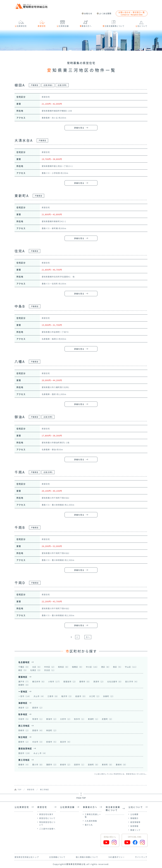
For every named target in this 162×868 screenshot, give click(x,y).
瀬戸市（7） (24, 681)
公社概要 (134, 814)
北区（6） (37, 667)
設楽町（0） (94, 764)
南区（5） (118, 667)
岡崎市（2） (24, 730)
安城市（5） (52, 742)
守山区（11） (131, 667)
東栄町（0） (108, 764)
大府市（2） (66, 719)
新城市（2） (66, 764)
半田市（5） (24, 719)
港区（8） (106, 667)
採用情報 (134, 826)
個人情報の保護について (87, 857)
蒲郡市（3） (52, 764)
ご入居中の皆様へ (47, 829)
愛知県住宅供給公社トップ (27, 857)
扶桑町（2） (109, 696)
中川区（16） (92, 667)
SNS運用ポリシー (117, 857)
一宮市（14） (25, 696)
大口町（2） (95, 696)
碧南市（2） (24, 742)
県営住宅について (47, 818)
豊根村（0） (121, 764)
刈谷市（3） (38, 742)
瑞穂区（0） (78, 667)
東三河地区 (45, 790)
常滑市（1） (38, 719)
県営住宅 (31, 790)
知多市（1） (80, 719)
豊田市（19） (25, 753)
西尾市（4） (38, 730)
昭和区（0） (64, 667)
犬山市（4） (39, 696)
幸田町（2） (52, 730)
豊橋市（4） (24, 764)
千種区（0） (24, 667)
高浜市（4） (66, 742)
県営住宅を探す (46, 814)
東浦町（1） (94, 719)
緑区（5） (23, 670)
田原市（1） (80, 764)
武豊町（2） (108, 719)
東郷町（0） (24, 685)
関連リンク (135, 830)
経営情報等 (135, 822)
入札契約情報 (91, 821)
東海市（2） (52, 719)
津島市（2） (24, 708)
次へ (88, 637)
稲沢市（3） (67, 696)
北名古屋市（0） (115, 681)
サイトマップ (141, 857)
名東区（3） (36, 670)
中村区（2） (50, 667)
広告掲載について (57, 857)
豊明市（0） (85, 681)
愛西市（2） (38, 708)
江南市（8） (53, 696)
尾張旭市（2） (70, 681)
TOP (20, 790)
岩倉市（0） (81, 696)
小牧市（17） (55, 681)
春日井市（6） (39, 681)
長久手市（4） (132, 681)
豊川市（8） (38, 764)
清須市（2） (99, 681)
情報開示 (134, 818)
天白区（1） (50, 670)
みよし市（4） (40, 753)
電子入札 (89, 825)
